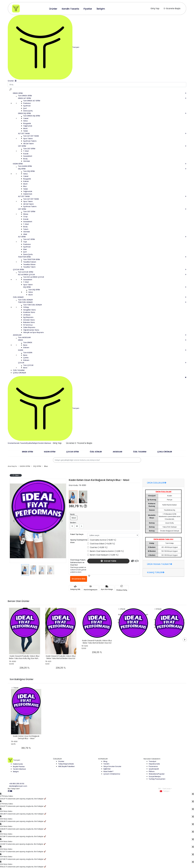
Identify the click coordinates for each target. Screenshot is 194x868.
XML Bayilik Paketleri (66, 766)
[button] (27, 453)
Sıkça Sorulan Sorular (112, 766)
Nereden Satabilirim (152, 759)
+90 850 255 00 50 (17, 784)
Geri (16, 475)
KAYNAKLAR (103, 759)
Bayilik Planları (19, 767)
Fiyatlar (29, 443)
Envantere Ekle (79, 579)
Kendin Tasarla (20, 443)
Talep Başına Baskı (66, 764)
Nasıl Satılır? (108, 771)
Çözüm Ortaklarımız (112, 774)
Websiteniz (157, 774)
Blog (105, 761)
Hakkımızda (18, 764)
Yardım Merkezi (45, 443)
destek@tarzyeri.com (18, 786)
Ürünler (11, 443)
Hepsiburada (154, 764)
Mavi (74, 518)
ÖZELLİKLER (57, 759)
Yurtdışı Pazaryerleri (157, 779)
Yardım (106, 764)
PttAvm (152, 771)
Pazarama (153, 766)
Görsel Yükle (108, 561)
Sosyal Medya (155, 776)
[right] (186, 640)
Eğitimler (107, 769)
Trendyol (152, 761)
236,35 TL (25, 668)
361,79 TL (78, 506)
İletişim (35, 443)
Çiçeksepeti (154, 769)
